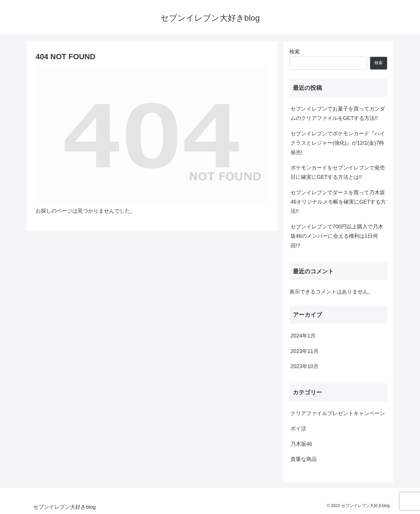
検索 (295, 52)
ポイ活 (298, 429)
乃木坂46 (301, 444)
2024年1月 (303, 336)
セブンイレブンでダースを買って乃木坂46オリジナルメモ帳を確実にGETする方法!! (338, 202)
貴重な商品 (304, 459)
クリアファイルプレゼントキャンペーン (338, 413)
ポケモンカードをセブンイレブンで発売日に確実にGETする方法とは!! (338, 172)
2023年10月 (304, 366)
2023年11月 (304, 351)
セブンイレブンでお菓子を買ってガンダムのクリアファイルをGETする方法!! (338, 113)
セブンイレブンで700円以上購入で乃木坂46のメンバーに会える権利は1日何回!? (337, 236)
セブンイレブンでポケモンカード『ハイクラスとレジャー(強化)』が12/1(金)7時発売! (338, 143)
